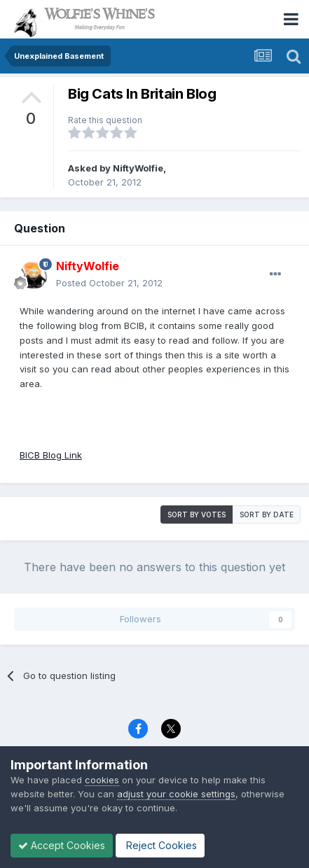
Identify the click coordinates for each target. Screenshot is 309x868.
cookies (102, 780)
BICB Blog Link (51, 455)
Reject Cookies (160, 845)
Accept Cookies (62, 845)
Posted (109, 283)
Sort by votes (197, 514)
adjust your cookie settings (176, 794)
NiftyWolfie (138, 168)
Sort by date (267, 514)
